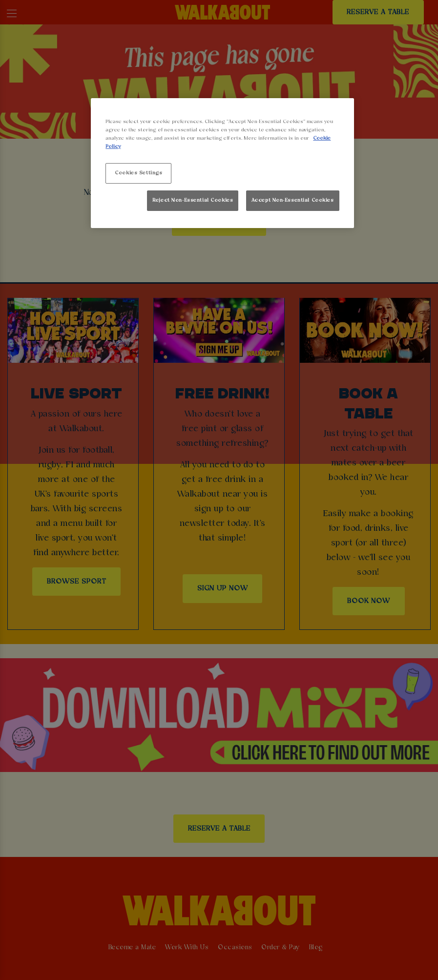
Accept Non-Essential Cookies (293, 200)
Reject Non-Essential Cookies (193, 200)
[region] (222, 163)
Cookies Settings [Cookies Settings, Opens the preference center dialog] (138, 173)
